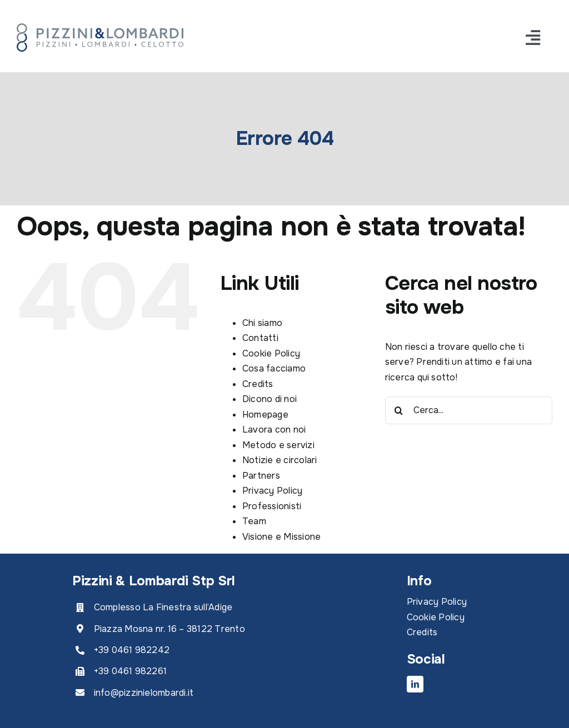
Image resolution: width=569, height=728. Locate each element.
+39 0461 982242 (132, 650)
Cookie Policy (271, 353)
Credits (258, 384)
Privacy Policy (272, 491)
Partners (261, 476)
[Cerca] (399, 410)
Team (254, 521)
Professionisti (272, 506)
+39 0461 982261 (131, 671)
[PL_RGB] (100, 27)
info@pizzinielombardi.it (144, 693)
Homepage (265, 415)
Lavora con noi (274, 430)
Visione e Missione (281, 537)
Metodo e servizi (278, 445)
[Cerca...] (469, 410)
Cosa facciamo (274, 368)
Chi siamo (262, 323)
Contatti (260, 338)
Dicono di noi (269, 399)
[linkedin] (415, 684)
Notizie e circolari (280, 460)
